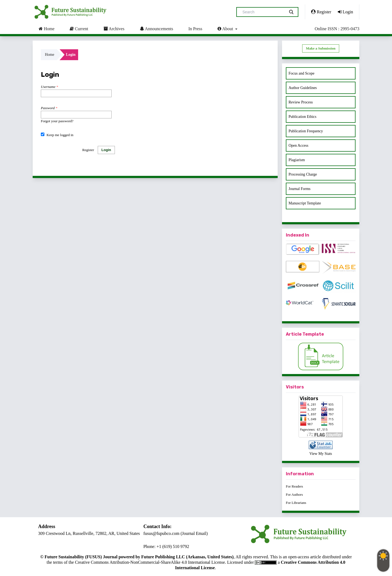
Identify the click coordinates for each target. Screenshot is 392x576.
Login (345, 12)
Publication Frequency (306, 131)
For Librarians (296, 503)
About (226, 29)
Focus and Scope (301, 73)
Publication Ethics (302, 117)
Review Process (301, 102)
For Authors (294, 494)
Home (47, 29)
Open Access (298, 145)
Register (321, 12)
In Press (195, 29)
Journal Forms (300, 189)
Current (79, 29)
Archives (114, 29)
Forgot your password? (57, 121)
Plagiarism (297, 160)
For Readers (294, 486)
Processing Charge (303, 174)
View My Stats (321, 454)
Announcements (156, 29)
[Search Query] (263, 12)
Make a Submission (321, 48)
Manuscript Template (305, 203)
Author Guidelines (303, 88)
